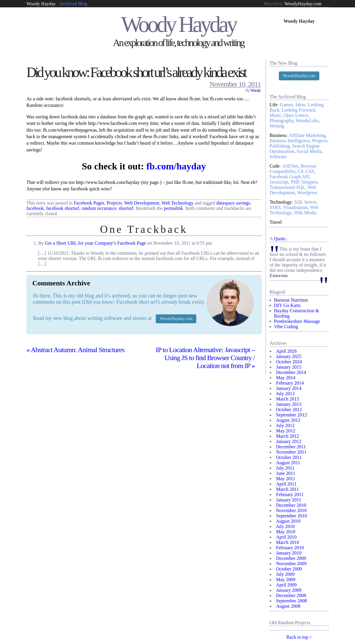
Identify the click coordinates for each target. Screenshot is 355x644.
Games (287, 105)
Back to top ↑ (299, 637)
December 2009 (291, 558)
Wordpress (307, 193)
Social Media (309, 151)
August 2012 (288, 420)
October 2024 (289, 362)
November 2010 (292, 510)
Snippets (309, 182)
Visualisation (295, 207)
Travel (276, 222)
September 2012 (292, 415)
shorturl (126, 208)
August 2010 (288, 521)
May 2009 (286, 580)
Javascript (279, 182)
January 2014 (289, 388)
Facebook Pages (89, 203)
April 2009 (287, 585)
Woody (255, 90)
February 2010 (290, 548)
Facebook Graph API (290, 177)
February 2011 (290, 495)
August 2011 (288, 463)
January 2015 (289, 367)
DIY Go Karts (287, 305)
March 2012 (288, 436)
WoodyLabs (307, 121)
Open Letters (296, 115)
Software (278, 157)
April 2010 (287, 537)
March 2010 (288, 542)
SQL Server (305, 202)
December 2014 (291, 372)
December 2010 (291, 505)
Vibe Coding (286, 327)
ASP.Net (290, 166)
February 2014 (290, 383)
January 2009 (289, 590)
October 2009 (289, 569)
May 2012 (286, 431)
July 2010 (286, 526)
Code (275, 166)
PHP (295, 182)
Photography (282, 121)
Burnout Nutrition (291, 300)
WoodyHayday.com (303, 4)
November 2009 (292, 564)
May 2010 (286, 532)
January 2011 (289, 500)
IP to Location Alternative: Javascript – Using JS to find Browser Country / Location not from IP (205, 358)
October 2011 (289, 457)
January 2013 (289, 404)
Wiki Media (305, 213)
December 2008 (291, 595)
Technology (281, 202)
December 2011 (291, 447)
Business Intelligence (290, 141)
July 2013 (286, 394)
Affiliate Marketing (307, 135)
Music (276, 115)
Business (278, 135)
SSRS (275, 207)
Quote (280, 239)
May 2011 (286, 479)
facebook (35, 208)
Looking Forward (298, 110)
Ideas (300, 105)
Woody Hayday (41, 4)
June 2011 (286, 473)
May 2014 (286, 378)
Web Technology (178, 203)
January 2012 (289, 441)
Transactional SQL (288, 187)
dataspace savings (233, 203)
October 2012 (289, 410)
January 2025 (289, 356)
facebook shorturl (63, 208)
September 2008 (292, 601)
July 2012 (286, 425)
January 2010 (289, 553)
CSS (310, 171)
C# (301, 171)
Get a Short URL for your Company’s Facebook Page (95, 243)
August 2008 (288, 606)
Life (274, 105)
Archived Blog (73, 4)
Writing (277, 126)
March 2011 (288, 489)
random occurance (99, 208)
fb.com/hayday (176, 166)
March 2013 (288, 399)
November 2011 (291, 452)
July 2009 (286, 574)
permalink (173, 208)
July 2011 (285, 468)
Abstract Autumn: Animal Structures (76, 350)
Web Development (142, 203)
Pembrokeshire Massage (297, 321)
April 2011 (286, 484)
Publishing (280, 146)
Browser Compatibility (293, 169)
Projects (114, 203)
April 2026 (287, 351)
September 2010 (292, 516)
